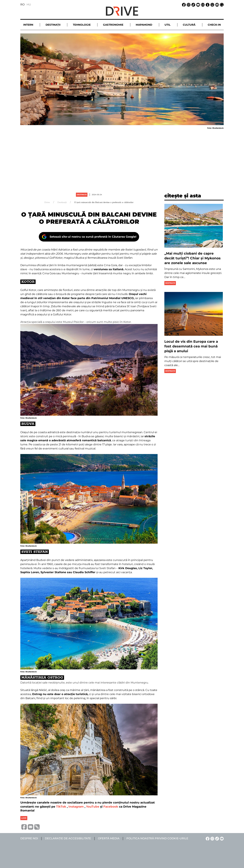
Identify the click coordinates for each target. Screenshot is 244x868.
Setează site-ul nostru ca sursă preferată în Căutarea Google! (93, 237)
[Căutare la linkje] (221, 4)
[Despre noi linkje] (207, 4)
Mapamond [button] (144, 25)
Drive (47, 202)
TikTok (61, 807)
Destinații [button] (53, 25)
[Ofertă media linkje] (217, 4)
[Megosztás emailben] (30, 827)
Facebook (111, 807)
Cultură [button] (189, 25)
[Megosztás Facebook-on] (24, 827)
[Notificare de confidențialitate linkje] (212, 4)
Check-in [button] (214, 25)
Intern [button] (28, 25)
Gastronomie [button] (113, 25)
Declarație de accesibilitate (68, 838)
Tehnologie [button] (82, 25)
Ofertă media (109, 838)
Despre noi (29, 838)
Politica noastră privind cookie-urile (157, 838)
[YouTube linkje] (198, 4)
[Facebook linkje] (183, 4)
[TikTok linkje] (193, 4)
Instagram (76, 807)
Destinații (82, 195)
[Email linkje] (202, 4)
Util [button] (167, 25)
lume (24, 818)
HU (29, 4)
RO (22, 4)
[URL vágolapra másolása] (36, 827)
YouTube (93, 807)
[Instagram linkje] (188, 4)
